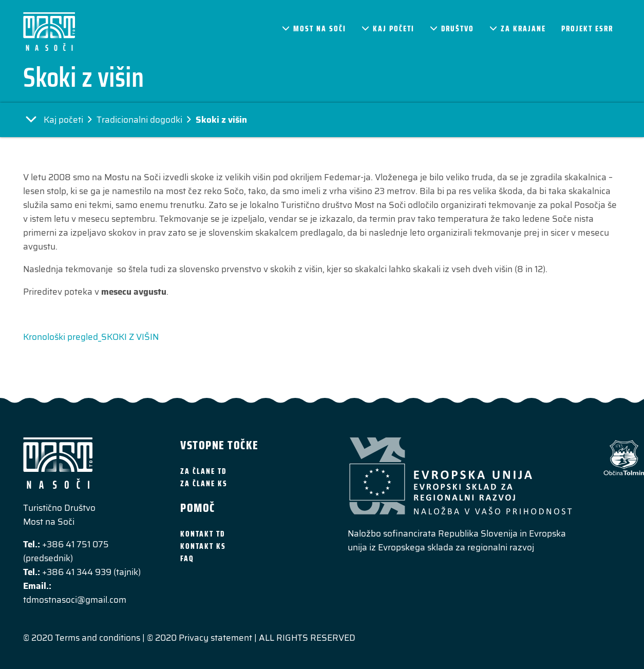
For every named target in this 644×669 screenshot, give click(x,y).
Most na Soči (314, 29)
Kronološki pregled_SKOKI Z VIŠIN (91, 337)
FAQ (187, 559)
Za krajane (518, 29)
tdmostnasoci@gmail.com (75, 600)
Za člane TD (203, 471)
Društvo (452, 29)
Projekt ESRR (587, 29)
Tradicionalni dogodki (139, 120)
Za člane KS (204, 484)
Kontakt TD (203, 534)
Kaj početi (388, 29)
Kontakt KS (203, 546)
